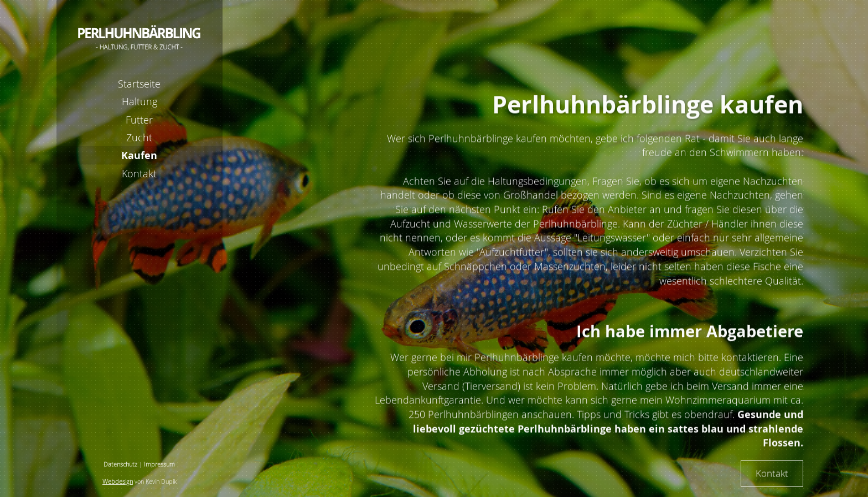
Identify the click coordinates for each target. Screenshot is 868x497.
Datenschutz (120, 464)
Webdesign (118, 481)
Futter (139, 120)
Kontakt (139, 173)
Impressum (159, 464)
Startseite (139, 84)
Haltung (139, 101)
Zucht (139, 137)
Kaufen (139, 155)
